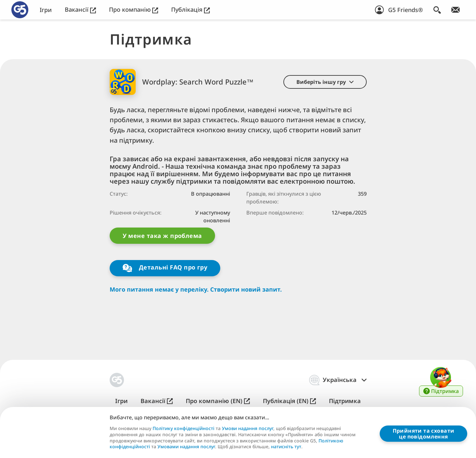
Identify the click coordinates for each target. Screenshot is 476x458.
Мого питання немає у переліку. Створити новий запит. (196, 289)
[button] (325, 82)
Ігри (46, 10)
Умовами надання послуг (186, 446)
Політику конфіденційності (184, 429)
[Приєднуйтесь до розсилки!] (456, 10)
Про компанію (134, 10)
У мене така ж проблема (162, 236)
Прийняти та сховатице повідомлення (424, 434)
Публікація (190, 10)
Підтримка (345, 401)
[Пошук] (437, 10)
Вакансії (80, 10)
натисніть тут (286, 447)
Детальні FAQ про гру (165, 268)
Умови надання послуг (248, 429)
